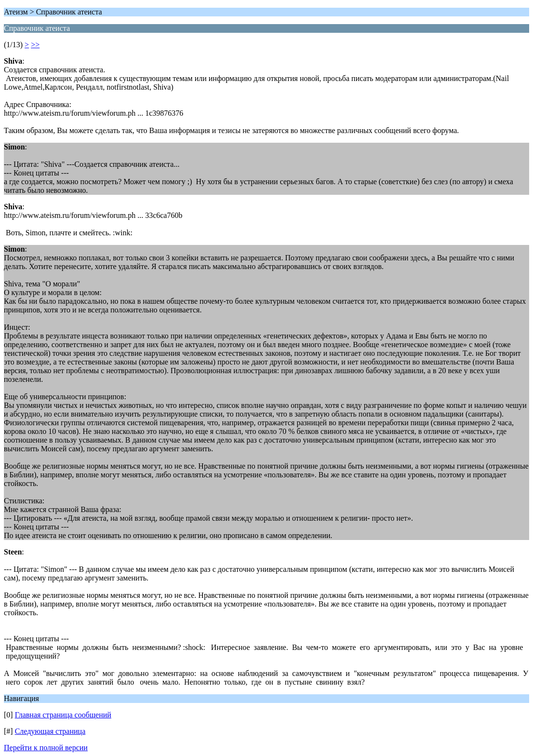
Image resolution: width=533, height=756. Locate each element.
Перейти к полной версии (46, 748)
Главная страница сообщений (63, 715)
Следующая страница (50, 731)
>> (35, 45)
